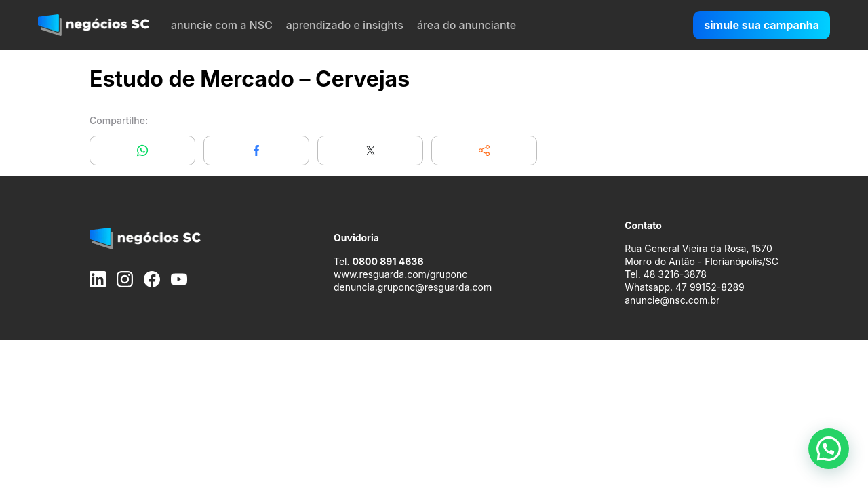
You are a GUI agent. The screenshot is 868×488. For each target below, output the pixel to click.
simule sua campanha (762, 25)
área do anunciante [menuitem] (467, 25)
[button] (484, 150)
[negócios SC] (94, 25)
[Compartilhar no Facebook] (256, 150)
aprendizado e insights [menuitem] (345, 25)
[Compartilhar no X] (370, 150)
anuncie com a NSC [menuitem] (222, 25)
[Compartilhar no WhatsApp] (142, 150)
